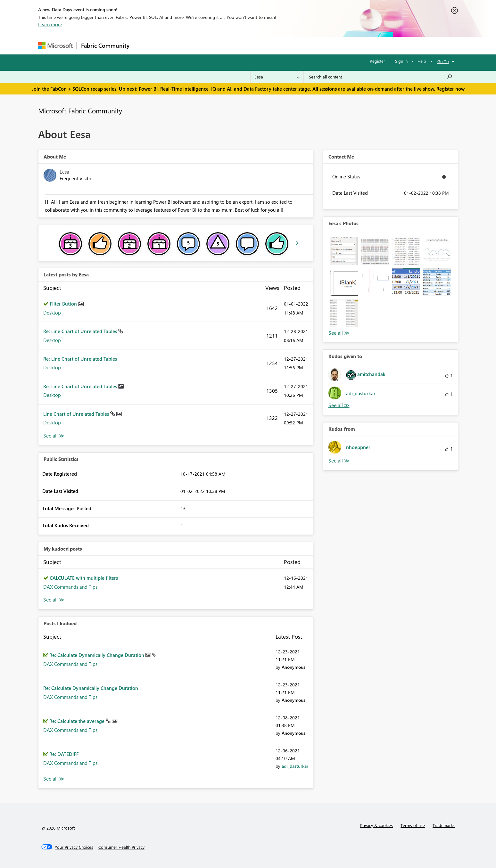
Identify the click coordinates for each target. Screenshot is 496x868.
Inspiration (172, 45)
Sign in (401, 61)
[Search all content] (381, 77)
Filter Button (64, 304)
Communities (227, 45)
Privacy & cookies (376, 825)
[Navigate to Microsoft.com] (55, 46)
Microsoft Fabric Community (80, 111)
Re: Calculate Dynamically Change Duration (97, 655)
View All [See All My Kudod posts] (54, 600)
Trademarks (444, 825)
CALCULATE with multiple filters (84, 578)
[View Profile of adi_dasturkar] (295, 766)
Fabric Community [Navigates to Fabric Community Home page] (105, 45)
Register (377, 61)
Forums (144, 45)
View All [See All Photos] (339, 333)
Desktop (52, 313)
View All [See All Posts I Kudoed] (54, 779)
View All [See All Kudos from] (339, 461)
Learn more (50, 24)
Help (422, 61)
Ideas (198, 45)
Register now (451, 89)
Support (307, 45)
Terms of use (413, 825)
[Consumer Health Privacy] (121, 847)
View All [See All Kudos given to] (339, 405)
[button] (344, 251)
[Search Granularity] (277, 77)
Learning (280, 45)
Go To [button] (443, 61)
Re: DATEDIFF (64, 754)
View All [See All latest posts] (54, 436)
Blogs (256, 45)
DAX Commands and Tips (70, 587)
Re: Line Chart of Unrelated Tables (81, 331)
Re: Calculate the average (78, 721)
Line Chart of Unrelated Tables (77, 414)
